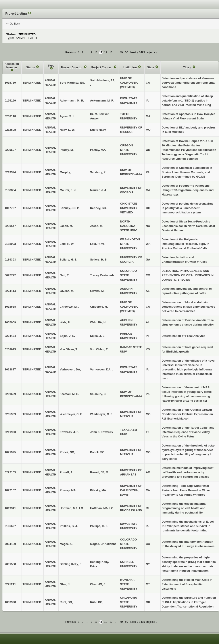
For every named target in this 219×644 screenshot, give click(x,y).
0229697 (10, 150)
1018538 (10, 307)
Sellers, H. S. (99, 260)
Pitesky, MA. (98, 490)
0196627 (10, 526)
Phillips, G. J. (99, 526)
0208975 (10, 349)
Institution (130, 67)
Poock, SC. (98, 452)
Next (133, 52)
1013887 (10, 369)
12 (106, 52)
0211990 (10, 432)
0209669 (10, 394)
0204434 (10, 336)
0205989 (10, 414)
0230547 (10, 226)
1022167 (10, 490)
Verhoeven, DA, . (101, 369)
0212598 (10, 130)
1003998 (10, 602)
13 (111, 52)
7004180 (10, 544)
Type (51, 66)
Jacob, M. (97, 226)
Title (186, 67)
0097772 (10, 275)
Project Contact (102, 67)
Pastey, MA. (98, 150)
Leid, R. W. (97, 244)
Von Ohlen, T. (99, 349)
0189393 (10, 260)
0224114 (10, 291)
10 (96, 52)
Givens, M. (97, 291)
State (151, 67)
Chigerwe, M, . (100, 307)
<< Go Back (13, 24)
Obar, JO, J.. (98, 584)
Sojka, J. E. (98, 336)
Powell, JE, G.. (100, 472)
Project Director (72, 67)
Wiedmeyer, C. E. (102, 414)
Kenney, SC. (98, 208)
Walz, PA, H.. (99, 322)
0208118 (10, 116)
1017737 (10, 208)
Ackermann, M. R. (102, 101)
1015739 (10, 83)
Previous (71, 52)
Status (31, 67)
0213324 (10, 172)
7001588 (10, 564)
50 (126, 52)
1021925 (10, 452)
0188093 (10, 244)
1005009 (10, 322)
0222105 (10, 472)
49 (121, 52)
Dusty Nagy (98, 130)
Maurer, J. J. (98, 190)
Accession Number (12, 66)
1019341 (10, 508)
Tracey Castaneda (102, 275)
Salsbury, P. (98, 172)
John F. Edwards (101, 432)
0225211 (10, 584)
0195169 (10, 101)
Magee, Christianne (103, 544)
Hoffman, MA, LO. (102, 508)
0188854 (10, 190)
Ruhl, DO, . (97, 602)
